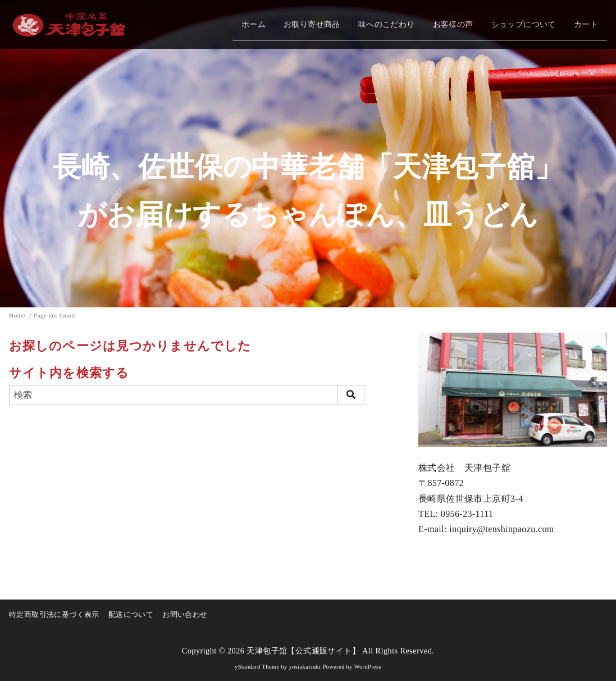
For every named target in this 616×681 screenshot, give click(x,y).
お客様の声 (453, 24)
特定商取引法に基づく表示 (54, 615)
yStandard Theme (257, 667)
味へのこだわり (387, 24)
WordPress (368, 667)
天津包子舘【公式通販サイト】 (303, 651)
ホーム (254, 24)
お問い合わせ (185, 615)
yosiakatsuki (305, 667)
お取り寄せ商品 (312, 24)
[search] (351, 395)
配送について (131, 615)
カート (586, 24)
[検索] (187, 395)
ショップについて (524, 24)
